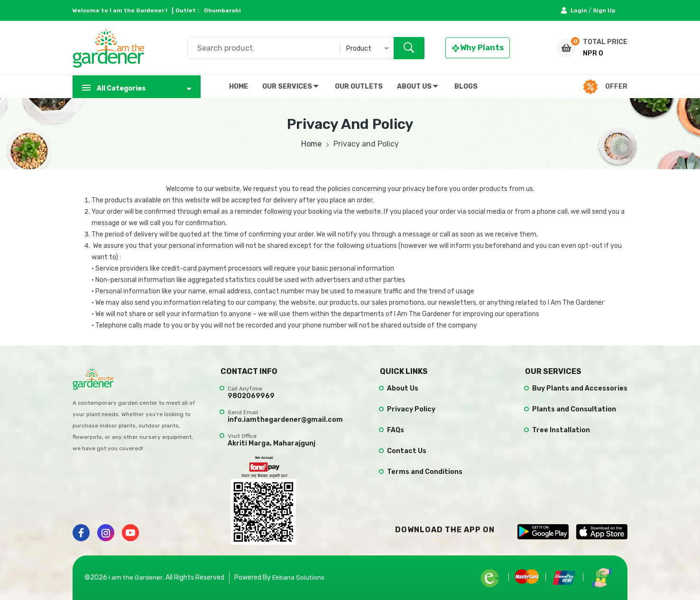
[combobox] (306, 48)
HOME (239, 86)
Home (311, 144)
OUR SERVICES (290, 86)
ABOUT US (417, 86)
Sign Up (604, 10)
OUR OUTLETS (359, 86)
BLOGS (466, 86)
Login (575, 10)
